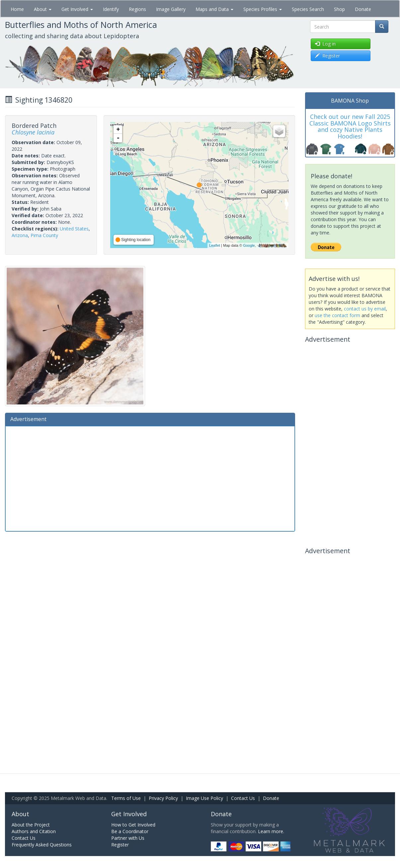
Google (249, 245)
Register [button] (327, 56)
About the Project (31, 825)
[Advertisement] (150, 478)
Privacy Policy (163, 798)
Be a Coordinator (130, 831)
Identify (111, 9)
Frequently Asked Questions (42, 845)
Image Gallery (171, 9)
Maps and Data (214, 9)
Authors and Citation (34, 831)
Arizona (20, 235)
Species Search (308, 9)
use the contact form (337, 315)
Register (120, 845)
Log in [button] (325, 44)
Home (17, 9)
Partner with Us (128, 838)
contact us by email (365, 309)
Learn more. (271, 831)
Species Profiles (263, 9)
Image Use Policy (204, 798)
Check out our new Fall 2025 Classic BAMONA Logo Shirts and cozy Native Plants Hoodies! (350, 126)
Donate (363, 9)
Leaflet (215, 245)
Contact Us (243, 798)
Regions (137, 9)
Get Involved (77, 9)
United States (74, 229)
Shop (339, 9)
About (43, 9)
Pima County (44, 235)
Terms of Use (126, 798)
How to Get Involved (133, 825)
